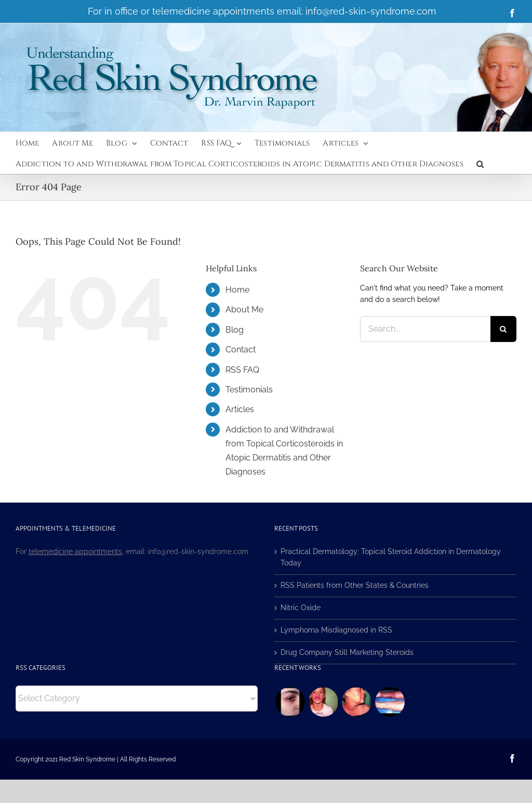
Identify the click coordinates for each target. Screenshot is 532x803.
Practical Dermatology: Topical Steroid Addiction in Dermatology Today (391, 557)
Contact (241, 350)
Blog (235, 330)
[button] (480, 163)
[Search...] (425, 329)
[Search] (503, 329)
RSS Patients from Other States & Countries (355, 585)
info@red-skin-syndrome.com (371, 11)
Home (237, 290)
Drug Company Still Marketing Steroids (347, 652)
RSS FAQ (242, 370)
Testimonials (249, 390)
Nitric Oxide (301, 608)
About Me (244, 310)
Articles (240, 409)
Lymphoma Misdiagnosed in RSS (336, 630)
